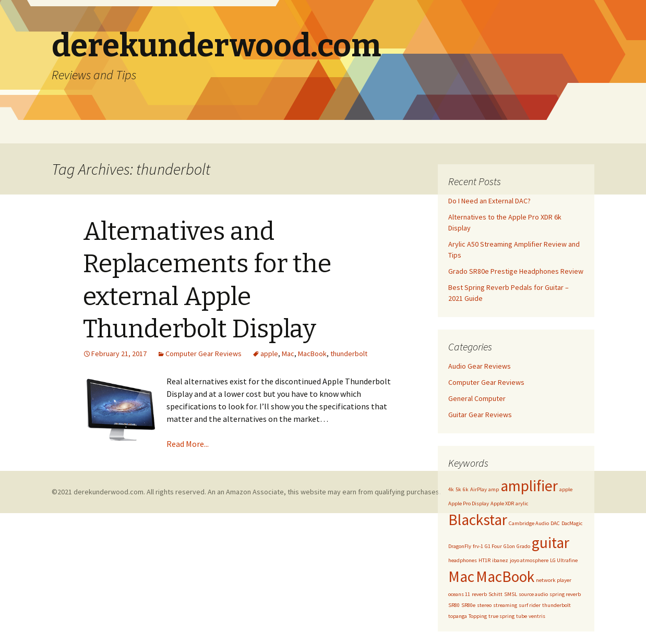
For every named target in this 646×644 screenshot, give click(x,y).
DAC (555, 523)
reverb (479, 594)
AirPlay (478, 489)
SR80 (454, 605)
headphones (463, 560)
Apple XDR (502, 503)
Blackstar (478, 520)
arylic (522, 503)
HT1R (484, 560)
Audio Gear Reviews (480, 366)
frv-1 (478, 546)
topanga (458, 616)
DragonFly (460, 546)
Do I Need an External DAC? (489, 201)
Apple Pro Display (469, 503)
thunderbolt (349, 354)
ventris (537, 616)
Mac (288, 354)
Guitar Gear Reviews (480, 415)
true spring (501, 616)
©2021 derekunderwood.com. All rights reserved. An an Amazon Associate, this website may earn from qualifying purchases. (246, 492)
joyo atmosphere (529, 560)
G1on (509, 546)
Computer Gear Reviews (204, 354)
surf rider (530, 605)
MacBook (312, 354)
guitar (551, 543)
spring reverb (565, 594)
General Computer (477, 398)
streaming (505, 605)
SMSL (511, 594)
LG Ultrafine (564, 560)
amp (494, 489)
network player (554, 580)
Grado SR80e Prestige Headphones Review (516, 271)
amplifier (529, 486)
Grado (523, 546)
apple (269, 354)
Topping (478, 616)
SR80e (468, 605)
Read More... (188, 444)
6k (466, 489)
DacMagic (572, 523)
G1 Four (493, 546)
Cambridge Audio (529, 523)
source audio (533, 594)
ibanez (500, 560)
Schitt (495, 594)
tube (522, 616)
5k (458, 489)
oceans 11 (459, 594)
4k (451, 489)
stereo (484, 605)
